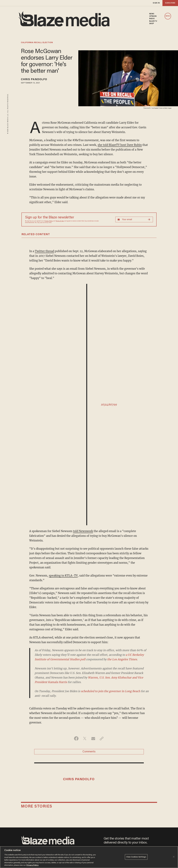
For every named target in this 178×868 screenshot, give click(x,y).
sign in (156, 3)
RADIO (152, 19)
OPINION (153, 16)
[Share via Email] (93, 738)
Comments (89, 752)
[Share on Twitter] (85, 738)
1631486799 (109, 404)
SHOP (152, 24)
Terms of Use (60, 221)
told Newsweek (83, 531)
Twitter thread (44, 251)
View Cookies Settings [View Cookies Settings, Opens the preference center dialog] (136, 857)
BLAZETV (153, 21)
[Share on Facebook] (76, 738)
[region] (89, 857)
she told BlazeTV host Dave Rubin (120, 145)
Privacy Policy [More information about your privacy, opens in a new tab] (32, 865)
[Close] (174, 857)
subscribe (170, 3)
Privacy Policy (49, 221)
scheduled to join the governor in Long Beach (111, 691)
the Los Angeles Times (122, 659)
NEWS (152, 14)
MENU (168, 16)
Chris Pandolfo (34, 79)
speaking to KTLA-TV (63, 576)
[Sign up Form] (134, 219)
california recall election (37, 43)
